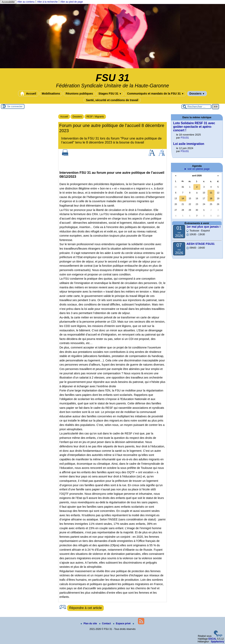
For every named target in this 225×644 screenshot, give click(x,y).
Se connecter (15, 106)
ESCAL (213, 639)
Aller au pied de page (71, 2)
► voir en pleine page (197, 169)
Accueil (28, 94)
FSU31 (185, 138)
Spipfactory (217, 642)
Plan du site (89, 624)
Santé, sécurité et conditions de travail (112, 100)
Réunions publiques (79, 94)
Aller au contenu (26, 2)
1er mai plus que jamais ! (203, 227)
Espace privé (122, 624)
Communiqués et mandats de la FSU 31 (155, 94)
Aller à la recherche (47, 2)
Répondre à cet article (85, 608)
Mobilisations (51, 94)
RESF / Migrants (95, 117)
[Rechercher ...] (196, 107)
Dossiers (197, 94)
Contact (105, 624)
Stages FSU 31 (110, 94)
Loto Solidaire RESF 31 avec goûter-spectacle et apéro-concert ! (194, 127)
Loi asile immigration (189, 144)
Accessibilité (8, 2)
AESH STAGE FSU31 (200, 244)
